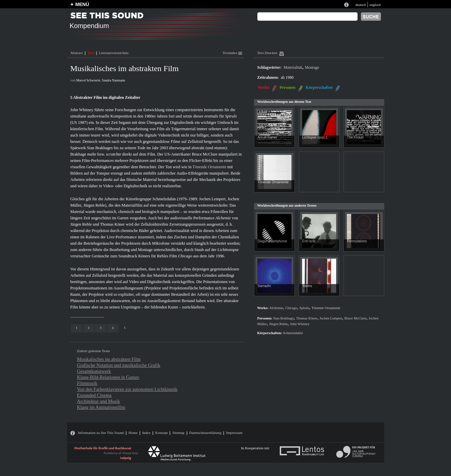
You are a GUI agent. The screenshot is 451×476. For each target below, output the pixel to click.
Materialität (293, 67)
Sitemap (178, 433)
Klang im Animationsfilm (101, 407)
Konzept (161, 433)
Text (91, 53)
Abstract (77, 53)
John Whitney (82, 110)
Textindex (232, 53)
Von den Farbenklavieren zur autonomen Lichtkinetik (127, 389)
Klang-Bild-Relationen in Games (108, 377)
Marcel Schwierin (88, 80)
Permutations (357, 241)
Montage (312, 67)
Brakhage (78, 154)
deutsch (361, 5)
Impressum (234, 433)
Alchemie (223, 218)
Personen (288, 87)
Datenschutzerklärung (205, 433)
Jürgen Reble (94, 205)
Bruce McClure (205, 154)
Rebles (163, 256)
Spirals (231, 116)
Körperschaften (319, 87)
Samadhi (264, 286)
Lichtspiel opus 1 (315, 137)
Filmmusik (87, 383)
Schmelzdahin (164, 199)
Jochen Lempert (212, 199)
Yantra (307, 286)
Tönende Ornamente (209, 167)
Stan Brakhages (100, 148)
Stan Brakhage (283, 318)
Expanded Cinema (94, 395)
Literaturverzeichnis (114, 53)
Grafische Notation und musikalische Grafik (119, 365)
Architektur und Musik (99, 401)
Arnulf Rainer (268, 137)
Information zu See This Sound (101, 433)
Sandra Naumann (114, 80)
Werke (264, 87)
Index (146, 433)
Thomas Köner (112, 224)
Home (133, 433)
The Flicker (356, 137)
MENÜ (82, 4)
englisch (375, 5)
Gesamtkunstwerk (94, 371)
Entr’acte (309, 241)
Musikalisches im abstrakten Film (109, 359)
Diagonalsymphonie (273, 241)
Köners (144, 256)
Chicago (185, 256)
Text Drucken (267, 53)
